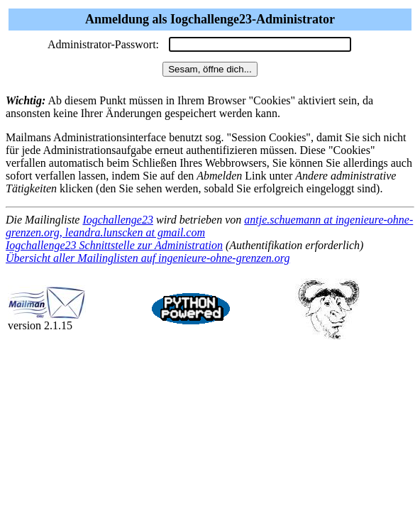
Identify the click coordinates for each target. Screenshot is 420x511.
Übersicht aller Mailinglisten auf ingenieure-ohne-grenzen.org (148, 258)
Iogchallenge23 (118, 220)
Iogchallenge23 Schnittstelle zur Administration (114, 245)
